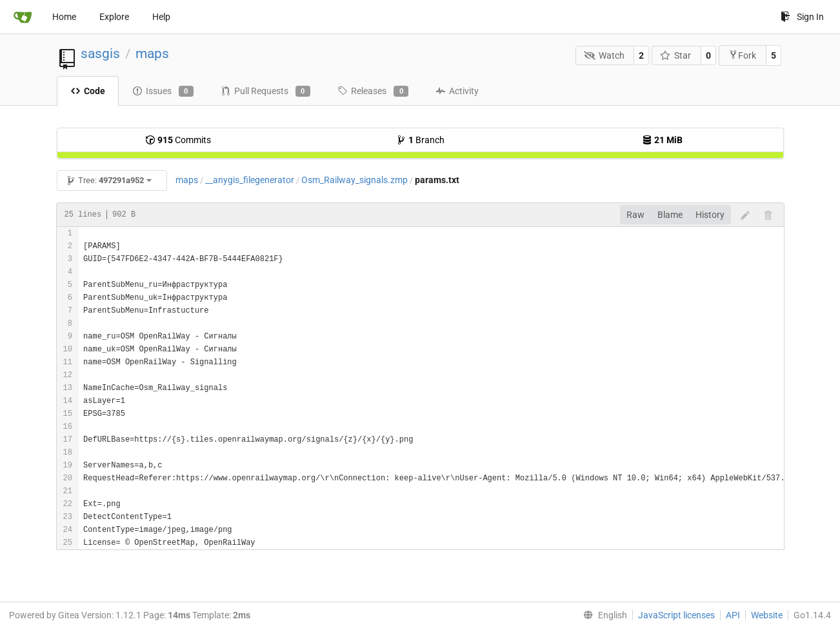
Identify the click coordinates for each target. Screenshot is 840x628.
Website (767, 615)
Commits (178, 140)
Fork (742, 55)
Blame (670, 215)
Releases (373, 92)
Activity (457, 91)
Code (88, 91)
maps (152, 54)
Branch (420, 140)
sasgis (100, 54)
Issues (163, 92)
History (710, 215)
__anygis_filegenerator (250, 180)
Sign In (802, 17)
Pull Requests (265, 92)
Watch (604, 55)
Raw (635, 215)
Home (64, 17)
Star (676, 55)
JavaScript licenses (676, 615)
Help (161, 17)
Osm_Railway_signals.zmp (355, 180)
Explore (114, 17)
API (733, 615)
